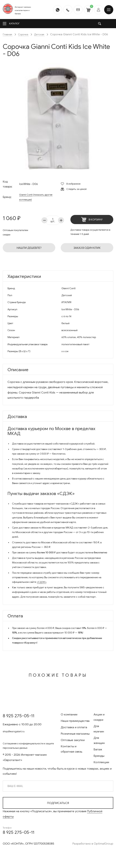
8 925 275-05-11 (19, 716)
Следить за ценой (74, 194)
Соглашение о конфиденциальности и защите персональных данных (28, 747)
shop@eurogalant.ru (16, 732)
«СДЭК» (42, 587)
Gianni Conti (26, 200)
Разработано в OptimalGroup (93, 844)
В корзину (92, 225)
